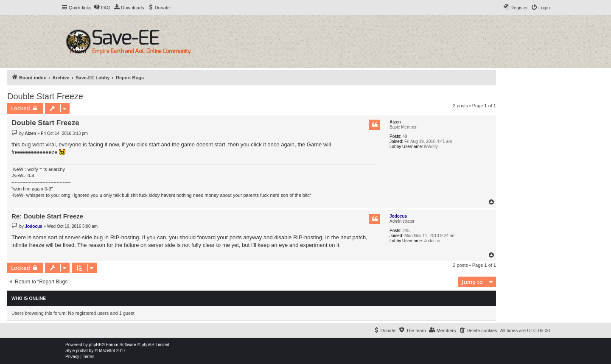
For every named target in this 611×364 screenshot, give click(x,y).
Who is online (29, 298)
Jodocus (398, 216)
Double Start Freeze (45, 96)
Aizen (395, 122)
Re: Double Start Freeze (47, 216)
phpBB (95, 345)
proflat (82, 351)
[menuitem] (102, 8)
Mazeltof (107, 351)
